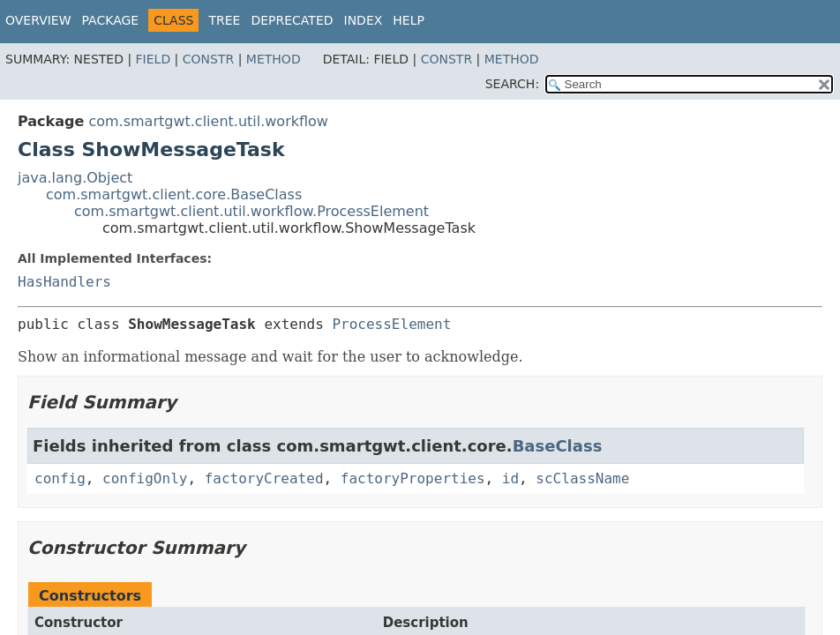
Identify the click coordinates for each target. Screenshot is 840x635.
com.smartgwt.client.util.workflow (208, 121)
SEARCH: (512, 84)
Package (111, 20)
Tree (224, 20)
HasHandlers (64, 282)
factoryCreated (264, 478)
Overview (38, 20)
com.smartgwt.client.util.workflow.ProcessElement (251, 211)
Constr (208, 59)
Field (154, 59)
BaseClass (558, 446)
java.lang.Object (75, 178)
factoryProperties (413, 478)
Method (274, 59)
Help (409, 20)
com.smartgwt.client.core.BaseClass (174, 194)
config (60, 478)
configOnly (145, 478)
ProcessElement (391, 324)
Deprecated (292, 20)
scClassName (582, 478)
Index (364, 20)
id (510, 478)
